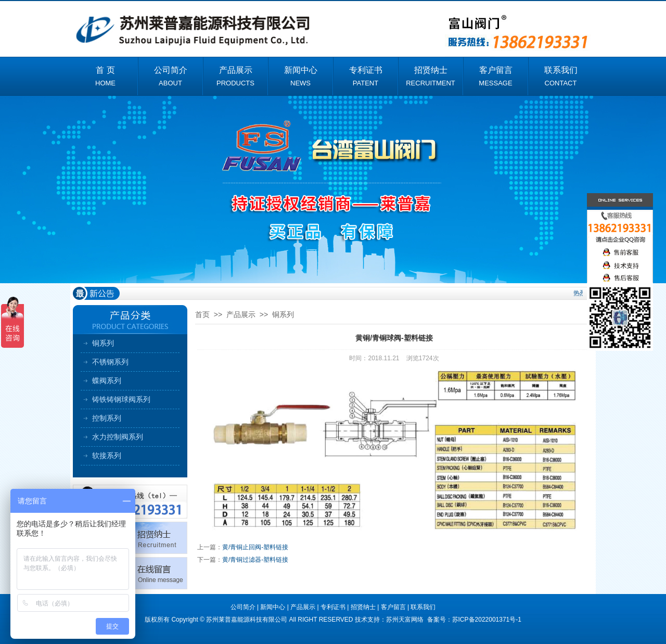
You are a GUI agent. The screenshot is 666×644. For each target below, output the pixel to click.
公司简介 (243, 607)
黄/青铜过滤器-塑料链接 (255, 560)
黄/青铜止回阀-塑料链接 (255, 547)
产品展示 (241, 314)
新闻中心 (273, 607)
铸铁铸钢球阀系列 (121, 399)
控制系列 (107, 418)
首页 (202, 314)
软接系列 (107, 456)
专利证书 (333, 607)
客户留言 (393, 607)
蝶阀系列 (107, 381)
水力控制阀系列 (118, 437)
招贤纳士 (363, 607)
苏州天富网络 (406, 620)
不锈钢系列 (110, 362)
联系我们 (423, 607)
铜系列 (103, 343)
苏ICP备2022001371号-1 (487, 620)
